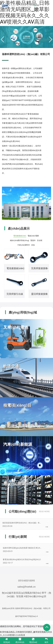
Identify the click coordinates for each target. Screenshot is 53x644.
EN (40, 6)
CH (35, 6)
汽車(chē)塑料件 (24, 245)
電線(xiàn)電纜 (33, 236)
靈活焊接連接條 (39, 294)
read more (44, 512)
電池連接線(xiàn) (20, 236)
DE (45, 6)
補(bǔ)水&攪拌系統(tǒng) (19, 240)
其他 (33, 245)
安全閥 (40, 240)
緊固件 (33, 240)
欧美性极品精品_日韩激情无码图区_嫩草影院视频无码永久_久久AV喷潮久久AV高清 (25, 12)
